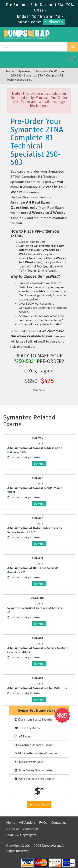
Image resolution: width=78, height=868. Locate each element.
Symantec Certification (51, 71)
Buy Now (39, 464)
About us (13, 829)
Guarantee (30, 829)
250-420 (37, 478)
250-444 (37, 638)
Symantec (25, 71)
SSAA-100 (37, 598)
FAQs (43, 822)
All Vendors (27, 822)
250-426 (37, 518)
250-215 (37, 438)
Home (10, 71)
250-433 (37, 558)
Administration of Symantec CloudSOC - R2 (37, 688)
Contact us (59, 822)
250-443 (37, 678)
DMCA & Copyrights (21, 835)
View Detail (39, 804)
